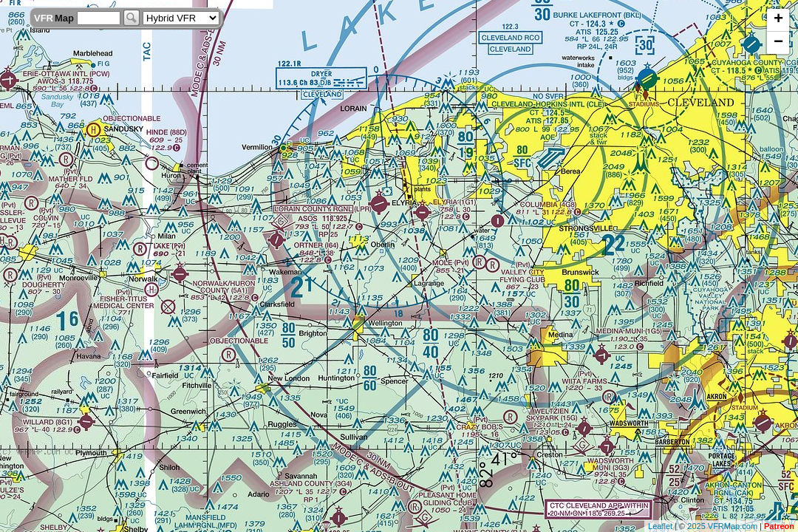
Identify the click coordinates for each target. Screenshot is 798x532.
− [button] (778, 43)
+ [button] (778, 20)
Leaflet (660, 526)
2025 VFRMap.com (722, 526)
